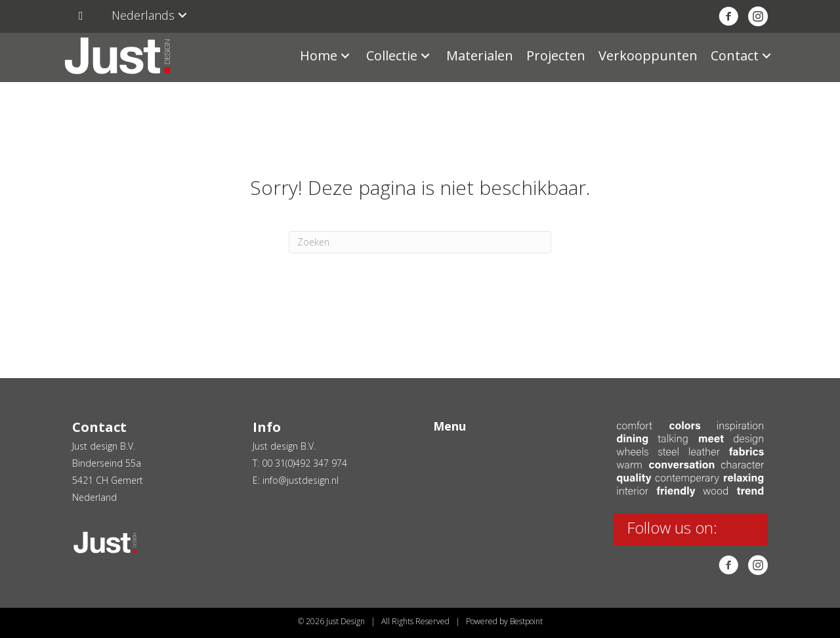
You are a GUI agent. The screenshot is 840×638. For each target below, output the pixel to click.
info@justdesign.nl (301, 480)
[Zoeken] (420, 242)
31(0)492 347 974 (311, 463)
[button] (182, 15)
